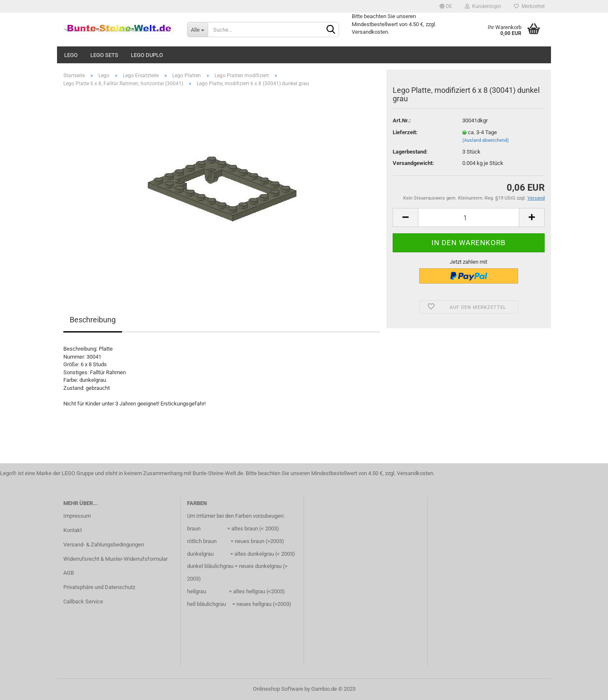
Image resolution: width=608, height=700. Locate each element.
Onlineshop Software (278, 689)
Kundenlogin (483, 6)
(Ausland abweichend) (486, 140)
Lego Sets (104, 55)
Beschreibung (93, 320)
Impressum (77, 516)
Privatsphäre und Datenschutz (99, 587)
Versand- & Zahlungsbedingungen (104, 545)
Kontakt (73, 530)
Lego (71, 55)
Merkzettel (529, 6)
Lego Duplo (147, 55)
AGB (69, 573)
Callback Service (83, 601)
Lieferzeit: (405, 132)
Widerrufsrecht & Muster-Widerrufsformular (115, 559)
